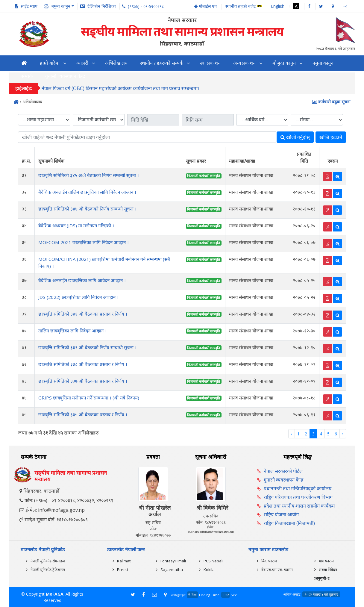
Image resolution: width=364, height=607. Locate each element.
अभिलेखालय (116, 63)
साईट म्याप (29, 6)
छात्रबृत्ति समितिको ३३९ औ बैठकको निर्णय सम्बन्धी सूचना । (87, 347)
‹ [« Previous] (292, 434)
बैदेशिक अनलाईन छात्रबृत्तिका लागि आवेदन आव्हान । (82, 280)
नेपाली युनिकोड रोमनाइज (48, 561)
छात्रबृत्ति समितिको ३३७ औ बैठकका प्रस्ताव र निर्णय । (83, 381)
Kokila (209, 570)
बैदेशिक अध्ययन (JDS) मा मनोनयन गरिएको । (76, 225)
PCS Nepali (213, 561)
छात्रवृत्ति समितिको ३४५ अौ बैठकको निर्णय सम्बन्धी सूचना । (89, 175)
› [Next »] (343, 434)
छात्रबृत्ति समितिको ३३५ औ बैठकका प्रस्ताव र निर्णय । (83, 414)
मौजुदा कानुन (284, 63)
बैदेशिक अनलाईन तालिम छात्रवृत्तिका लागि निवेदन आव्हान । (87, 192)
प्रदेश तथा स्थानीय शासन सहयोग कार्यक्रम (299, 506)
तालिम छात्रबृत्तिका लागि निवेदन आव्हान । (72, 331)
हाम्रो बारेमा (50, 63)
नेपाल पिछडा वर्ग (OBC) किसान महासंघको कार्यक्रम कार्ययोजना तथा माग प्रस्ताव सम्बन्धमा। (120, 89)
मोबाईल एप (205, 6)
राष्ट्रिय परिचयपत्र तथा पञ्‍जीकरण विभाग (298, 497)
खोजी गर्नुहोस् (295, 137)
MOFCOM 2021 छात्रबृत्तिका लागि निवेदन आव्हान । (84, 242)
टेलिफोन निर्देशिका (102, 6)
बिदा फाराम (269, 561)
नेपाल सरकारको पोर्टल (283, 471)
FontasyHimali (173, 561)
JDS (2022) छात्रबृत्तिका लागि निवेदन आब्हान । (78, 297)
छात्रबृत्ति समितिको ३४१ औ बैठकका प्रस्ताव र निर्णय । (83, 314)
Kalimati (124, 561)
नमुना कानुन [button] (61, 6)
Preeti (122, 570)
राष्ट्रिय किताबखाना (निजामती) (289, 523)
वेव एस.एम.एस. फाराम (277, 570)
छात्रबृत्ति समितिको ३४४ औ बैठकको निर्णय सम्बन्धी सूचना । (87, 209)
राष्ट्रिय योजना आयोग (281, 514)
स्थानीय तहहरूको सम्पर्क (162, 63)
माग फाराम (326, 561)
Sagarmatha (172, 570)
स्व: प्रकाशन (210, 63)
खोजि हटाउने (331, 137)
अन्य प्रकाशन (244, 63)
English (278, 6)
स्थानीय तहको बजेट (244, 6)
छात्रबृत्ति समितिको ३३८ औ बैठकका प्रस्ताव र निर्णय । (83, 364)
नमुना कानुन (323, 63)
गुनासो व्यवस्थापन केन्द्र (284, 480)
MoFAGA (55, 594)
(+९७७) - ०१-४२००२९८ (146, 6)
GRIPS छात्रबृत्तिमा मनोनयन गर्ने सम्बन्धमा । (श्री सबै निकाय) (89, 398)
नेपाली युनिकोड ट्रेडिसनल (48, 570)
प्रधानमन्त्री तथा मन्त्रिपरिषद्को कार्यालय (298, 488)
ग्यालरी (82, 63)
